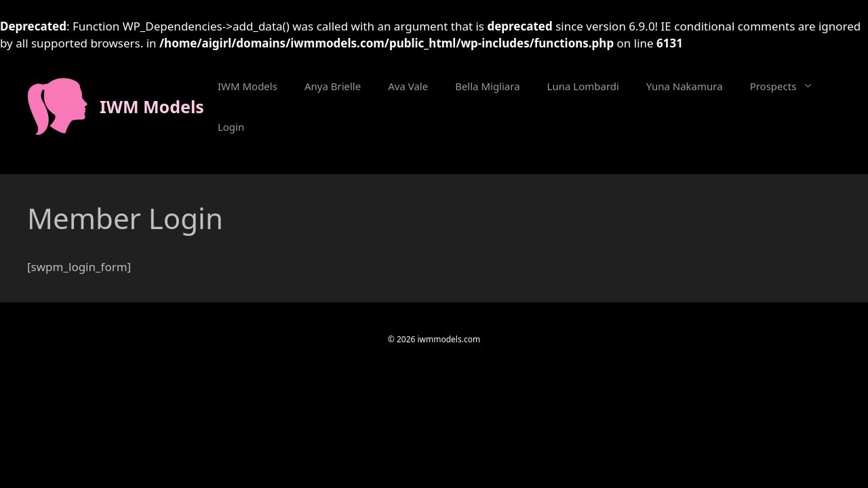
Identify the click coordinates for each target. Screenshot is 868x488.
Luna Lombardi (583, 86)
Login (231, 127)
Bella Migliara (487, 86)
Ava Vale (408, 86)
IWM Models (152, 106)
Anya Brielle (333, 86)
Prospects (789, 86)
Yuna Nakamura (685, 86)
